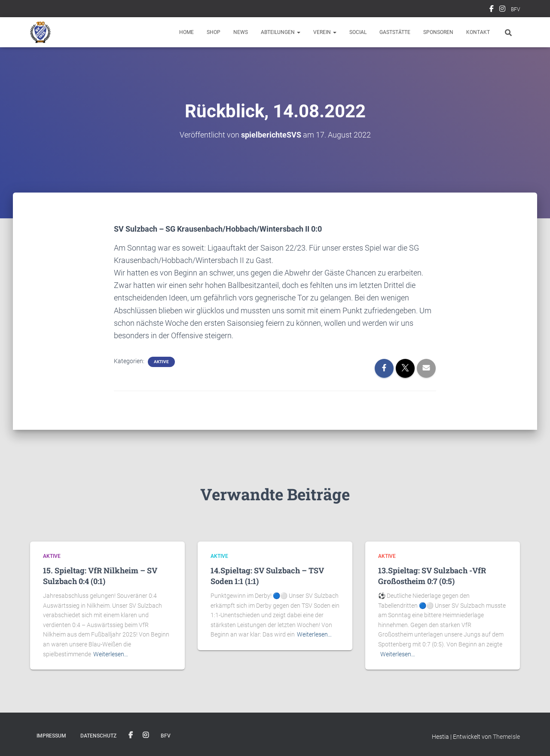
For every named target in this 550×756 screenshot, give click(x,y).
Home (186, 32)
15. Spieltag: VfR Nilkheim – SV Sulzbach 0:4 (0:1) (100, 576)
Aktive (161, 362)
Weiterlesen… (111, 654)
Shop (214, 32)
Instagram (502, 10)
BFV (515, 9)
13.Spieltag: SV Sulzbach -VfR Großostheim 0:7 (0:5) (432, 576)
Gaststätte (395, 32)
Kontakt (478, 32)
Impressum (51, 736)
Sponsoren (438, 32)
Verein (325, 32)
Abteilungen (281, 32)
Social (358, 32)
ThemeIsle (506, 737)
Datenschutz (98, 736)
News (241, 32)
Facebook (492, 10)
